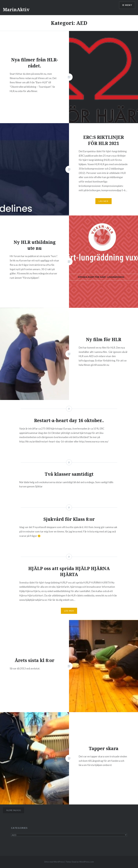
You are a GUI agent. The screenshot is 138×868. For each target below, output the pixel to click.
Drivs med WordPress (54, 862)
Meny (129, 5)
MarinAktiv (16, 10)
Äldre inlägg (14, 810)
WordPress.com (87, 862)
